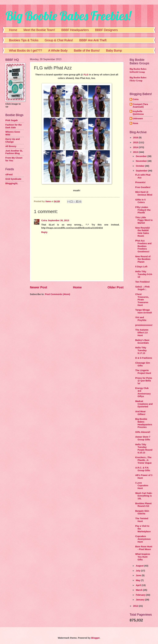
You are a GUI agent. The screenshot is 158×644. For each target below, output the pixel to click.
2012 (136, 606)
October (140, 166)
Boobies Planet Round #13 (143, 505)
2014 (136, 147)
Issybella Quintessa (138, 113)
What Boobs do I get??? (26, 50)
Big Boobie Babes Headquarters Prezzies (144, 423)
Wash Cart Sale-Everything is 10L (144, 496)
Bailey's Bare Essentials (142, 341)
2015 (136, 142)
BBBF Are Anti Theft (93, 40)
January (140, 600)
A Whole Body (58, 50)
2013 (136, 152)
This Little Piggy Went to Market (144, 220)
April (139, 585)
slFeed (9, 175)
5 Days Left (141, 267)
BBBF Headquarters (75, 30)
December (142, 156)
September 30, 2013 (59, 220)
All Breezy (11, 146)
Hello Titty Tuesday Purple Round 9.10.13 (144, 449)
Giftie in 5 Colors (140, 201)
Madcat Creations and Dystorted (144, 404)
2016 (136, 138)
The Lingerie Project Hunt (143, 372)
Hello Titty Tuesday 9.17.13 (141, 350)
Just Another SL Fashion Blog (14, 152)
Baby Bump (114, 50)
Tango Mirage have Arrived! (144, 311)
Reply (44, 232)
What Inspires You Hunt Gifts (143, 557)
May (138, 580)
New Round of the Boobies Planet (143, 259)
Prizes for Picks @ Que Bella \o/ (144, 381)
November (142, 161)
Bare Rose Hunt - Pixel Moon (144, 548)
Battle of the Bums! (87, 50)
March (139, 590)
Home (13, 30)
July (138, 571)
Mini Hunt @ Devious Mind (144, 193)
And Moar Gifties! (141, 413)
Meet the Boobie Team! (39, 30)
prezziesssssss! (144, 325)
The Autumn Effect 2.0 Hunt (142, 333)
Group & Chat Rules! (59, 40)
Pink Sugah (12, 120)
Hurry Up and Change (13, 140)
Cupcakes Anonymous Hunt (143, 539)
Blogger (95, 638)
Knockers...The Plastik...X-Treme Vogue (143, 460)
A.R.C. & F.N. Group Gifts (143, 469)
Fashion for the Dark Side (13, 126)
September (142, 171)
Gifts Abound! (143, 432)
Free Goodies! (143, 187)
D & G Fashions (144, 358)
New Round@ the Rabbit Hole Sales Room (143, 232)
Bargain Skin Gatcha (142, 512)
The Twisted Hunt (142, 520)
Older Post (116, 287)
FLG (86, 75)
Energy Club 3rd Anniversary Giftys (143, 392)
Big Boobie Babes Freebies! (68, 16)
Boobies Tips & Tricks (24, 40)
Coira (44, 220)
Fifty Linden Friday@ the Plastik (143, 210)
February (141, 595)
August (140, 566)
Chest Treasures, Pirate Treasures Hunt (142, 300)
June (139, 575)
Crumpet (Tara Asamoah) (140, 106)
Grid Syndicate (13, 179)
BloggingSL (12, 183)
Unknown (138, 118)
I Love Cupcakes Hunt (142, 486)
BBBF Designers (106, 30)
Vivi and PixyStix (141, 319)
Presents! (140, 182)
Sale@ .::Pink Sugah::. (143, 288)
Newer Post (39, 287)
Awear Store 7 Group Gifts (143, 438)
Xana (135, 123)
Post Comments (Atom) (58, 294)
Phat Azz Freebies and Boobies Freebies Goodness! (143, 246)
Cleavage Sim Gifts (143, 364)
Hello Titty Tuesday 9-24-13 (144, 274)
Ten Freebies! (143, 282)
